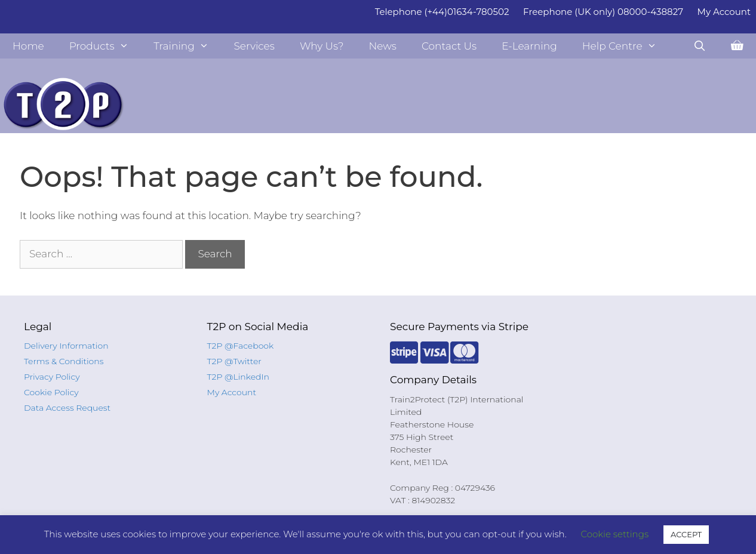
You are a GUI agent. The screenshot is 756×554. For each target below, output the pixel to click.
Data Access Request (67, 408)
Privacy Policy (52, 377)
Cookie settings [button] (615, 534)
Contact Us (449, 46)
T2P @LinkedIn (239, 377)
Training (187, 46)
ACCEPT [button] (686, 534)
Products (105, 46)
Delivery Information (66, 346)
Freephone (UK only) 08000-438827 (603, 12)
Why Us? (322, 46)
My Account (724, 12)
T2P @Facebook (241, 346)
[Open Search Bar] (699, 46)
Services (254, 46)
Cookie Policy (51, 392)
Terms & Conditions (64, 361)
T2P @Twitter (234, 361)
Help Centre (626, 46)
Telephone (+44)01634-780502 (442, 12)
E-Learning (529, 46)
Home (28, 46)
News (382, 46)
